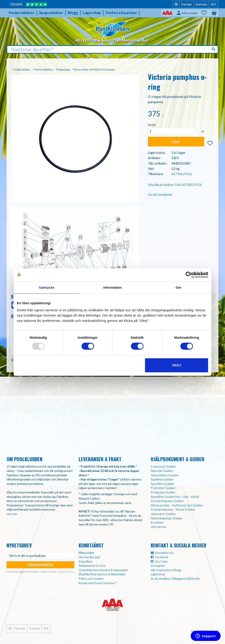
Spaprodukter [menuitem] (51, 13)
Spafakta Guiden (162, 479)
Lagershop (158, 574)
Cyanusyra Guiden (163, 466)
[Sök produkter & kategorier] (112, 49)
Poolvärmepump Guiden (167, 501)
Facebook (162, 557)
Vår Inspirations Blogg (166, 570)
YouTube (161, 561)
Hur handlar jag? (90, 557)
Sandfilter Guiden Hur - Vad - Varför (175, 497)
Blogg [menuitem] (73, 13)
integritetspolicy (65, 572)
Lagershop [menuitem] (92, 13)
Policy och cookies (91, 578)
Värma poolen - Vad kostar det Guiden (177, 505)
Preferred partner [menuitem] (121, 13)
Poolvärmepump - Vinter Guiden (173, 509)
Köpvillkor (85, 561)
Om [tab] (178, 287)
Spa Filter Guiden (162, 484)
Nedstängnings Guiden (167, 518)
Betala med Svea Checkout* (98, 583)
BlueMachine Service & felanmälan (102, 574)
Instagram (158, 566)
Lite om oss (159, 527)
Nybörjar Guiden (162, 471)
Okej (177, 365)
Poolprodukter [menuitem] (22, 13)
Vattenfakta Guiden (164, 475)
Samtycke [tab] (47, 287)
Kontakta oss (164, 553)
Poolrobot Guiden (163, 488)
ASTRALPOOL (182, 174)
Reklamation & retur (92, 566)
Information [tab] (112, 287)
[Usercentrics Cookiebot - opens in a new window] (189, 275)
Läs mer (12, 514)
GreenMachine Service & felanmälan (103, 570)
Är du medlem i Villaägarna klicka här (175, 578)
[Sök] (214, 49)
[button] (206, 13)
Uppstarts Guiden (163, 514)
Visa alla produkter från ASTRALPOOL (175, 185)
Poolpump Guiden (163, 492)
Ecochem (157, 522)
